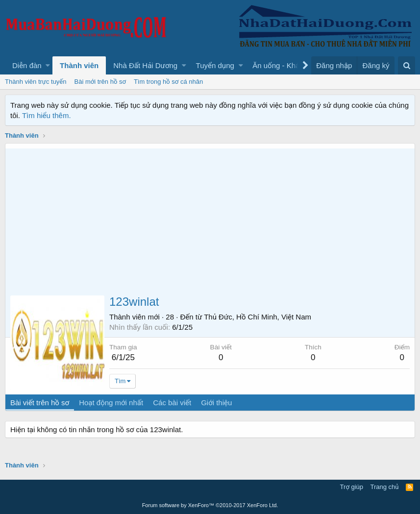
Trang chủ (385, 487)
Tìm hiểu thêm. (47, 115)
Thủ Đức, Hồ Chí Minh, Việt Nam (258, 317)
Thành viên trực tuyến (36, 82)
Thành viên (79, 65)
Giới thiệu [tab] (216, 403)
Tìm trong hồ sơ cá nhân (168, 82)
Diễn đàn (27, 65)
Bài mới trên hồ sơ (100, 82)
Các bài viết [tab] (172, 403)
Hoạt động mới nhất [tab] (111, 403)
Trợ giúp (352, 487)
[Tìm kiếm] (407, 65)
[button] (48, 65)
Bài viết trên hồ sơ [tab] (40, 403)
